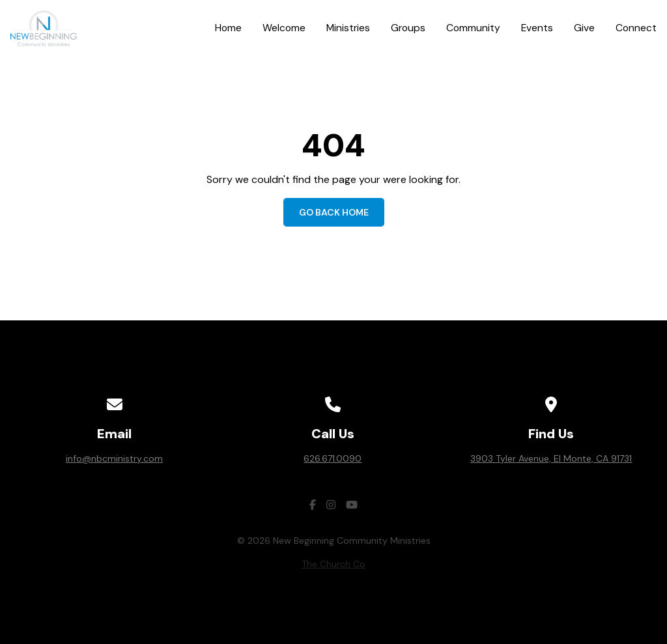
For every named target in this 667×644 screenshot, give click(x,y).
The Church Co (333, 564)
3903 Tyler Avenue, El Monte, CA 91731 (551, 458)
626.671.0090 (333, 458)
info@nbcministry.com (114, 458)
